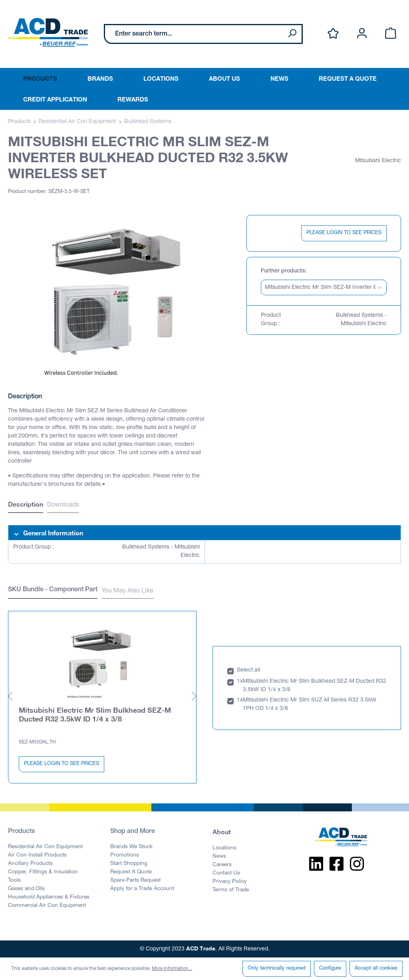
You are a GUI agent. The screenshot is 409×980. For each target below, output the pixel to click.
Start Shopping (129, 864)
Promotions (125, 855)
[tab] (26, 505)
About (222, 832)
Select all (248, 670)
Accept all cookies (376, 969)
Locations (224, 848)
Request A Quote (131, 872)
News (219, 857)
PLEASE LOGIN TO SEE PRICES (344, 233)
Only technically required (277, 969)
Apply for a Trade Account (142, 889)
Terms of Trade (231, 890)
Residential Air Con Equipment (45, 847)
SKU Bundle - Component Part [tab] (53, 590)
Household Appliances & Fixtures (49, 897)
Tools (14, 881)
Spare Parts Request (135, 881)
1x (240, 682)
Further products (283, 271)
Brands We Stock (131, 847)
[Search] (292, 34)
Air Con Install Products (37, 855)
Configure (330, 969)
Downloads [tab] (63, 505)
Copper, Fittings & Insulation (43, 872)
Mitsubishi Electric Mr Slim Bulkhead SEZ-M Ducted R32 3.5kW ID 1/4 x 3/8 (95, 714)
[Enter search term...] (194, 34)
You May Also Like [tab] (127, 591)
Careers (222, 865)
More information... (172, 969)
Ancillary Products (30, 864)
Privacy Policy (230, 882)
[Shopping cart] (391, 34)
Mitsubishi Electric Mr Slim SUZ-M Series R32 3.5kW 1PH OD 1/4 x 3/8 (310, 705)
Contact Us (226, 873)
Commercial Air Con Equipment (47, 906)
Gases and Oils (26, 889)
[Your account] (362, 34)
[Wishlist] (333, 34)
